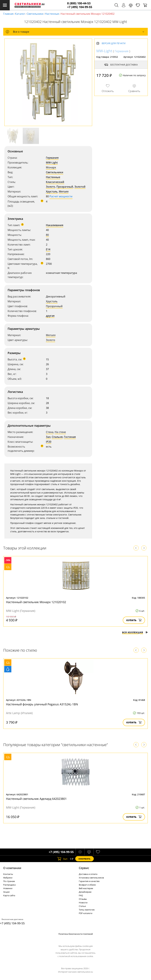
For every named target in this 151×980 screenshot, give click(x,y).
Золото (51, 187)
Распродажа (9, 885)
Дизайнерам (85, 892)
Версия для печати (114, 43)
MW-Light (52, 163)
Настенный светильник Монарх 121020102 (36, 602)
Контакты (8, 874)
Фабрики (8, 878)
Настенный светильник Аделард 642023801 (36, 799)
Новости (83, 903)
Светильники (35, 14)
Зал (48, 437)
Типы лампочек (87, 910)
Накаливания (55, 225)
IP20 (49, 442)
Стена (50, 432)
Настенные (52, 14)
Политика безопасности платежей (76, 934)
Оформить (85, 859)
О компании (12, 868)
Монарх (51, 167)
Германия (52, 158)
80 (47, 235)
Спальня (57, 437)
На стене (60, 432)
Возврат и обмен (87, 885)
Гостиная (70, 437)
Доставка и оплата (88, 874)
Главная (8, 14)
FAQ (81, 895)
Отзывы (83, 899)
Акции (6, 892)
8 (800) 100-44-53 (79, 3)
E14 (48, 249)
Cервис (84, 868)
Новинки (8, 888)
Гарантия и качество (89, 881)
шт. (63, 859)
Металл (64, 192)
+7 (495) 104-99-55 (80, 7)
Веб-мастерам (86, 888)
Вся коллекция (135, 632)
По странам (9, 881)
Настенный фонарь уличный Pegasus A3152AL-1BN (42, 704)
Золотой (80, 187)
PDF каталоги (86, 913)
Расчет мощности (61, 196)
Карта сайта (9, 895)
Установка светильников (91, 878)
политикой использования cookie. (76, 956)
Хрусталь (52, 192)
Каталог (20, 14)
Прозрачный (65, 187)
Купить (134, 620)
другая (50, 316)
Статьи (82, 906)
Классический (55, 182)
